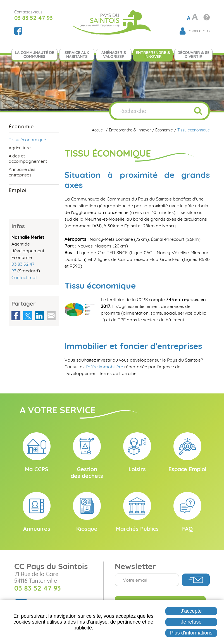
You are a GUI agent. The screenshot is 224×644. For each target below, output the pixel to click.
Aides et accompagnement (28, 158)
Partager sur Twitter (28, 316)
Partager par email (51, 316)
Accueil (98, 130)
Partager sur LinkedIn (39, 316)
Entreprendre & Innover (130, 130)
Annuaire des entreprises (22, 172)
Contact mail (24, 277)
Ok (198, 111)
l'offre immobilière (104, 367)
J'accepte (191, 611)
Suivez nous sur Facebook (18, 31)
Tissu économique (194, 130)
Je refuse (191, 622)
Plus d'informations (191, 633)
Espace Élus (199, 31)
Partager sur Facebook (16, 316)
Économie (164, 130)
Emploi (17, 190)
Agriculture (20, 148)
